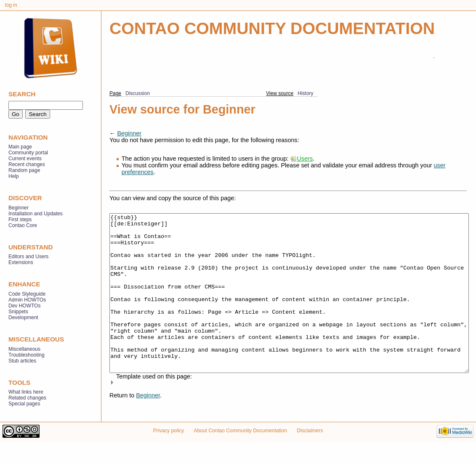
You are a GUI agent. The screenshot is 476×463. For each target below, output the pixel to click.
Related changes (27, 398)
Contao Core (23, 225)
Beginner (129, 133)
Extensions (21, 262)
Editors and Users (28, 257)
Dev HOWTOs (24, 306)
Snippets (18, 312)
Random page (24, 170)
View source (280, 93)
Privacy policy (169, 451)
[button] (288, 414)
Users (305, 159)
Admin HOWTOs (27, 300)
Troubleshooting (27, 355)
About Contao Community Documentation (240, 451)
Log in (11, 5)
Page (115, 93)
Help (14, 176)
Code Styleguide (27, 294)
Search (22, 94)
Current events (25, 159)
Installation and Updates (36, 214)
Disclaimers (310, 451)
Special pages (24, 404)
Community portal (28, 153)
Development (23, 317)
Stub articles (22, 361)
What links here (26, 392)
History (305, 93)
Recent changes (27, 164)
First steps (20, 220)
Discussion (138, 93)
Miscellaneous (24, 349)
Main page (20, 147)
